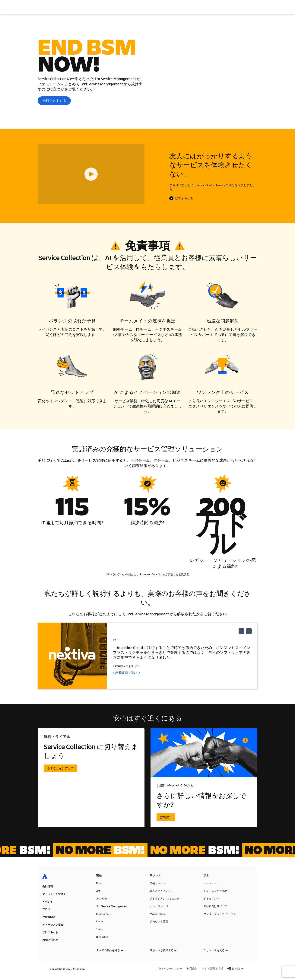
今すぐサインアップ (60, 768)
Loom (100, 921)
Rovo (99, 883)
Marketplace (158, 914)
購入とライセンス (160, 891)
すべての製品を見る (109, 950)
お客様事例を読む (126, 673)
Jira (98, 891)
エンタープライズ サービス (220, 914)
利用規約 (192, 969)
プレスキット (50, 932)
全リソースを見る (216, 950)
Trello (100, 929)
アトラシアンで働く (54, 894)
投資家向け (49, 917)
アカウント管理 (159, 921)
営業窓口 (166, 817)
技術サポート (158, 883)
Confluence (103, 914)
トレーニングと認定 (215, 891)
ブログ (46, 909)
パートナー (210, 883)
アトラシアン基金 (53, 925)
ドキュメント (211, 899)
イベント (48, 902)
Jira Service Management (112, 906)
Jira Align (102, 899)
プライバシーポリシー (169, 969)
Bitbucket (102, 937)
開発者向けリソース (215, 906)
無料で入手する (54, 101)
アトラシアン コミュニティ (166, 899)
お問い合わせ (50, 940)
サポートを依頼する (163, 950)
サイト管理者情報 (212, 969)
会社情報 (48, 886)
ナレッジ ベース (159, 906)
